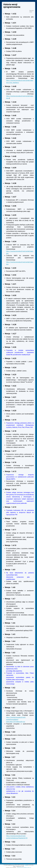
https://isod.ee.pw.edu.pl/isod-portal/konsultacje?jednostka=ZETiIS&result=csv (16, 720)
